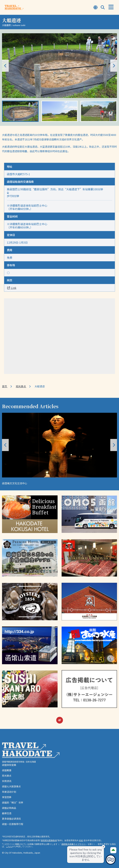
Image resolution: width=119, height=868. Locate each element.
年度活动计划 (9, 792)
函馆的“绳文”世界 (13, 802)
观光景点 (21, 386)
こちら (9, 846)
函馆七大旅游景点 (11, 786)
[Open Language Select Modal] (96, 8)
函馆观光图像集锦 (49, 840)
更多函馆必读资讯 (11, 819)
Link (12, 288)
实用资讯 (7, 781)
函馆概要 (7, 770)
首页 (5, 386)
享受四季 (7, 797)
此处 (81, 840)
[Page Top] (113, 850)
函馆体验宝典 (9, 765)
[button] (114, 66)
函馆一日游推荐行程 (13, 824)
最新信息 (7, 813)
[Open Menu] (111, 7)
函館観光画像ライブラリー (74, 844)
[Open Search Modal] (103, 8)
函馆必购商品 (9, 808)
